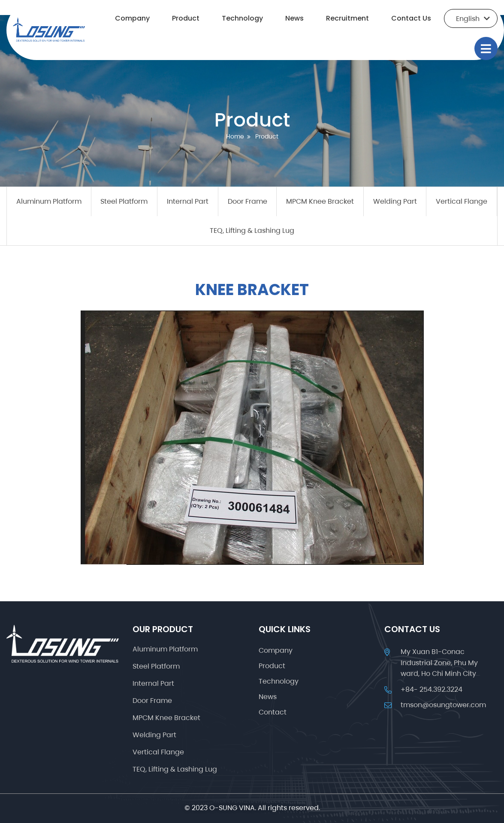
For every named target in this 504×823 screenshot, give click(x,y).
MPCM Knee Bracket (320, 201)
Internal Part (188, 201)
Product (186, 18)
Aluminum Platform (49, 201)
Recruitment (347, 18)
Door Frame (247, 201)
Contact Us (411, 18)
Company (132, 18)
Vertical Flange (462, 201)
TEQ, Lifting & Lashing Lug (252, 231)
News (294, 18)
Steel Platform (124, 201)
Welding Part (395, 201)
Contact (273, 712)
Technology (242, 18)
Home (235, 136)
